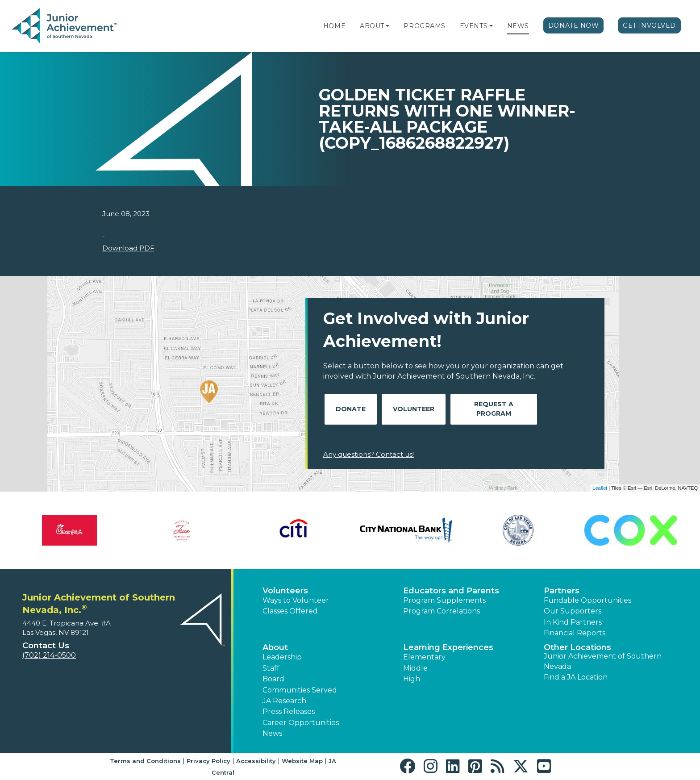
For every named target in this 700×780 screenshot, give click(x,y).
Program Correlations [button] (442, 611)
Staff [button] (271, 668)
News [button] (272, 733)
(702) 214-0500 (49, 655)
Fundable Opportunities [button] (587, 600)
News (518, 26)
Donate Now (574, 25)
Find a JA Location (576, 677)
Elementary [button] (424, 657)
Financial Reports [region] (575, 633)
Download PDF (128, 248)
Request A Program (494, 409)
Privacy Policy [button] (208, 761)
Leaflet (600, 488)
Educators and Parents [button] (451, 591)
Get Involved (649, 25)
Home (334, 26)
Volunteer (414, 409)
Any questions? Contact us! (369, 454)
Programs (424, 26)
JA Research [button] (284, 701)
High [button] (412, 679)
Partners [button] (562, 591)
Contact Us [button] (46, 646)
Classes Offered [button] (290, 611)
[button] (387, 26)
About (372, 26)
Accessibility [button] (256, 761)
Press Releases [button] (289, 711)
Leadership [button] (282, 657)
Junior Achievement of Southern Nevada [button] (603, 661)
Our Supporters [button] (573, 611)
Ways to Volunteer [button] (296, 600)
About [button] (275, 647)
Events (474, 26)
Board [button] (273, 679)
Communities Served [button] (300, 690)
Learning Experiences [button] (448, 647)
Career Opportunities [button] (301, 723)
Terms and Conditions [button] (145, 761)
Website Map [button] (302, 761)
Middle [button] (415, 668)
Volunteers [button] (285, 591)
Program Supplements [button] (444, 600)
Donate (351, 409)
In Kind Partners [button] (573, 622)
